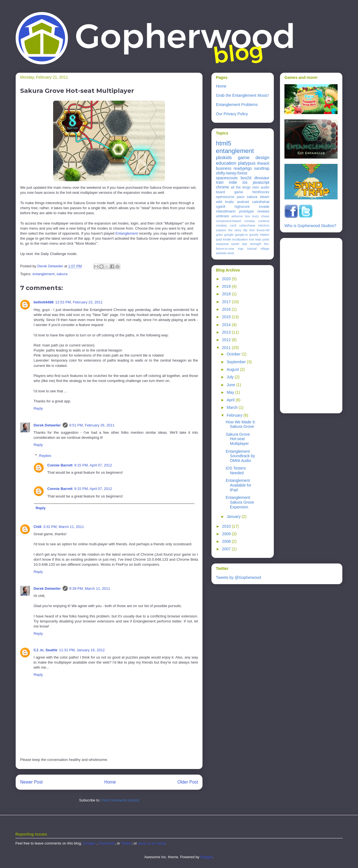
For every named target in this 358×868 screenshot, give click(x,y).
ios (245, 182)
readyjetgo (243, 168)
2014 (227, 325)
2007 (227, 549)
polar (266, 239)
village (265, 249)
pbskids (224, 158)
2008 (227, 541)
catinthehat (261, 202)
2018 (227, 294)
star (245, 244)
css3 (233, 225)
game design (254, 158)
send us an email (152, 843)
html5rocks (261, 192)
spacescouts (227, 178)
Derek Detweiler (47, 425)
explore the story (229, 230)
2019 (227, 286)
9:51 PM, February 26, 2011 (92, 425)
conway (249, 221)
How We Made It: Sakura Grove (241, 424)
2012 (227, 340)
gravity (254, 235)
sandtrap (262, 168)
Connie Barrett (60, 465)
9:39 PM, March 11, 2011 (90, 589)
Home (110, 782)
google (229, 235)
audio (265, 187)
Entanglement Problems (237, 105)
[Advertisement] (307, 324)
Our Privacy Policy (232, 114)
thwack (263, 163)
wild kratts (225, 202)
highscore (242, 207)
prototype (247, 211)
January (234, 516)
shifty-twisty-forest (232, 173)
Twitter (126, 843)
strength (256, 244)
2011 (227, 348)
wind (231, 253)
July (231, 377)
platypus (247, 163)
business (224, 168)
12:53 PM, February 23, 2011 (79, 302)
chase (265, 216)
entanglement (43, 274)
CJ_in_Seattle (45, 650)
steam (265, 197)
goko (219, 235)
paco (240, 197)
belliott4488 (44, 302)
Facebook (107, 843)
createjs (221, 225)
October (234, 354)
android (243, 202)
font (252, 230)
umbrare (222, 216)
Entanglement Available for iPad (239, 485)
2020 (227, 279)
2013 (227, 332)
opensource (225, 197)
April (231, 400)
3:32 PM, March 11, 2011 (63, 527)
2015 (227, 317)
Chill (37, 527)
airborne (237, 216)
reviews (263, 211)
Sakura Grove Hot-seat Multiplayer (238, 439)
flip (245, 230)
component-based (229, 221)
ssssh (235, 244)
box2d (246, 178)
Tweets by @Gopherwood (238, 577)
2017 (227, 302)
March (233, 407)
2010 (227, 526)
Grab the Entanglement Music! (242, 95)
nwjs (258, 239)
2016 (227, 309)
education (226, 163)
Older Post (188, 782)
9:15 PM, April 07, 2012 (93, 465)
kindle (227, 239)
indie (233, 182)
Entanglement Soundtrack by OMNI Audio (240, 456)
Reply (38, 408)
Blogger (206, 857)
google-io (241, 235)
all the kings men (245, 187)
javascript (261, 182)
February (235, 415)
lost (251, 239)
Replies (45, 456)
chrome (222, 187)
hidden (265, 235)
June (231, 385)
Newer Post (31, 782)
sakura (62, 274)
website (221, 253)
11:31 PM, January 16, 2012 (82, 650)
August (233, 369)
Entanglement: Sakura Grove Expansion (240, 502)
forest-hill (263, 230)
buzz (256, 216)
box (248, 216)
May (231, 392)
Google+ (90, 843)
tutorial (252, 249)
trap (241, 249)
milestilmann (226, 211)
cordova (264, 221)
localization (240, 239)
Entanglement (127, 233)
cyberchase (247, 225)
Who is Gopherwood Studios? (310, 226)
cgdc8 (221, 207)
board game (229, 192)
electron (264, 225)
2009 (227, 534)
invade (264, 207)
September (237, 362)
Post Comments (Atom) (120, 800)
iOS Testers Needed (236, 470)
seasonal (222, 244)
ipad (219, 239)
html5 (224, 143)
